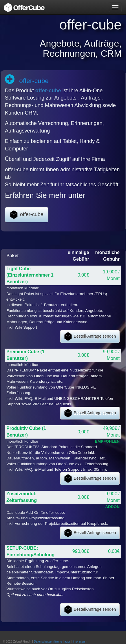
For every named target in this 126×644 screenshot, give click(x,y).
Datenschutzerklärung (48, 642)
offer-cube (48, 91)
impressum (80, 642)
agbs (67, 642)
